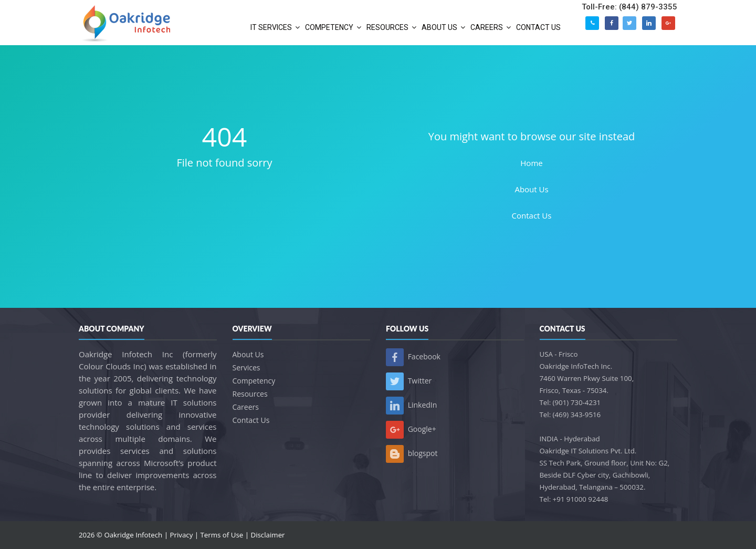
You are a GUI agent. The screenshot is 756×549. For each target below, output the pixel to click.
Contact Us (532, 215)
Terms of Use (222, 535)
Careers (246, 407)
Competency (254, 381)
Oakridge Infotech (133, 535)
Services (246, 367)
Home (531, 163)
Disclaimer (268, 535)
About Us (531, 189)
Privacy (181, 535)
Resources (250, 394)
